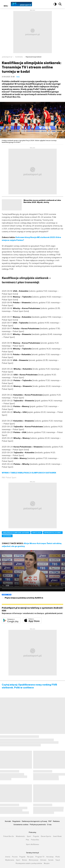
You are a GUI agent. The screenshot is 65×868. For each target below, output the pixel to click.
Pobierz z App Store (42, 619)
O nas (49, 825)
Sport (29, 836)
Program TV (40, 857)
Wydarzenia (10, 860)
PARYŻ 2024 (37, 533)
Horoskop (50, 857)
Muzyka (47, 863)
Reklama (56, 821)
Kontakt (8, 821)
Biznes (25, 860)
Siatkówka (19, 57)
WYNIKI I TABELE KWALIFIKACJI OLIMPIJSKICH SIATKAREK (29, 473)
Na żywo (30, 857)
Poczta (15, 857)
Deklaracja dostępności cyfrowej (34, 821)
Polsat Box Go (9, 836)
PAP (50, 821)
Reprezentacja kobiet (34, 57)
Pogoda (36, 836)
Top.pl (58, 860)
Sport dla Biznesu (32, 844)
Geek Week (57, 836)
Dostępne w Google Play (20, 619)
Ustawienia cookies (21, 825)
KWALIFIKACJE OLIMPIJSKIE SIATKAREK (16, 533)
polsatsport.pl (7, 57)
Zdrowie (43, 860)
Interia (8, 857)
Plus (27, 840)
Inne (18, 77)
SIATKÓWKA (7, 536)
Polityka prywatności (38, 825)
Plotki (58, 857)
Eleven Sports (46, 836)
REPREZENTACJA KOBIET (53, 533)
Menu (6, 6)
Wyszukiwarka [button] (60, 4)
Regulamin (16, 821)
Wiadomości (20, 836)
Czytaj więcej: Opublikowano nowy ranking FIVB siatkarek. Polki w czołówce (29, 686)
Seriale (51, 860)
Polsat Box (35, 840)
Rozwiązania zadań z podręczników (29, 863)
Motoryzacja (34, 860)
